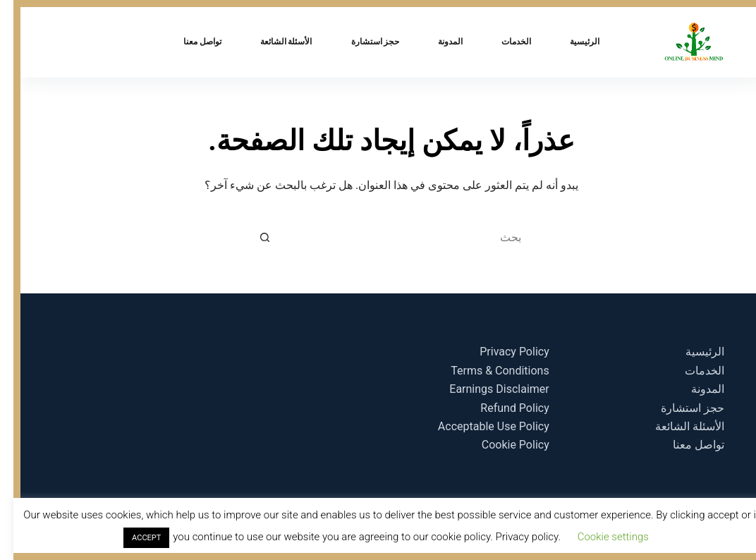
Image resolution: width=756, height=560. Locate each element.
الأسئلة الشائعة (273, 42)
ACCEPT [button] (133, 538)
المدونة (437, 42)
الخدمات (503, 42)
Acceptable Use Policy (480, 426)
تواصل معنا (189, 42)
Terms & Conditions (487, 371)
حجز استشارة (362, 42)
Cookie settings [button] (600, 537)
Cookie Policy (502, 445)
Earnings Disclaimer (486, 389)
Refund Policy (501, 408)
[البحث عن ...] (392, 237)
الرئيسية (571, 42)
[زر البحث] (251, 237)
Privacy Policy (501, 352)
